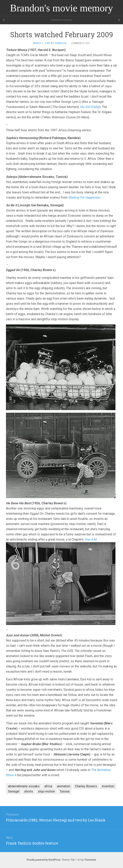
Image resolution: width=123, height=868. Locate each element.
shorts (29, 791)
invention (108, 786)
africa (48, 786)
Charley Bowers (86, 786)
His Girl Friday (90, 107)
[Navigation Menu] (119, 20)
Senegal (14, 791)
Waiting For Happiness (84, 197)
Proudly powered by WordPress (44, 860)
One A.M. (91, 539)
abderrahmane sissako (24, 786)
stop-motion (46, 791)
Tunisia (65, 791)
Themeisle (90, 860)
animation (64, 786)
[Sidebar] (4, 20)
